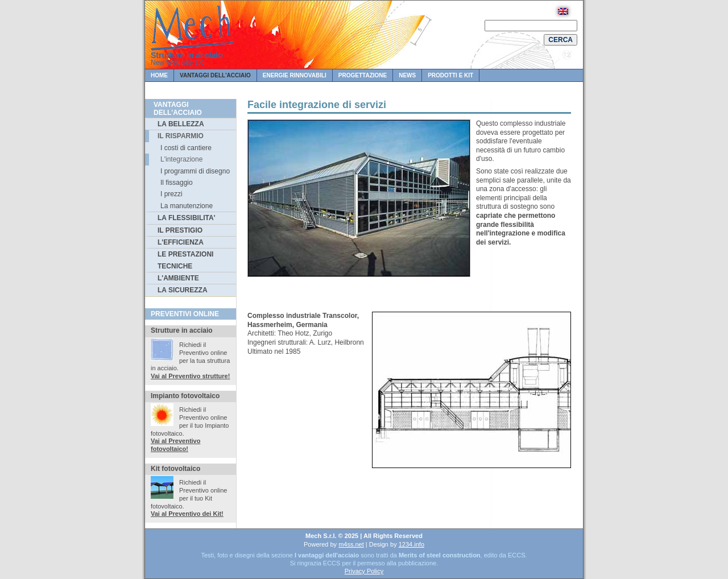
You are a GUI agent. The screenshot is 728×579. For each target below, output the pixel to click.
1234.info (411, 544)
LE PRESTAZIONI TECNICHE (185, 260)
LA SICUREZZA (183, 290)
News (407, 75)
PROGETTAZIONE (363, 75)
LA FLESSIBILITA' (187, 218)
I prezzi (171, 194)
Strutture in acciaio (187, 55)
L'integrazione (181, 159)
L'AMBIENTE (178, 278)
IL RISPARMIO (181, 136)
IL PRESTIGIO (180, 230)
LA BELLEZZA (181, 124)
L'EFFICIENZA (181, 242)
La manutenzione (187, 206)
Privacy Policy (364, 571)
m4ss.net (351, 544)
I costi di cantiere (186, 148)
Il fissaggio (177, 183)
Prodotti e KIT (450, 75)
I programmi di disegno (195, 171)
